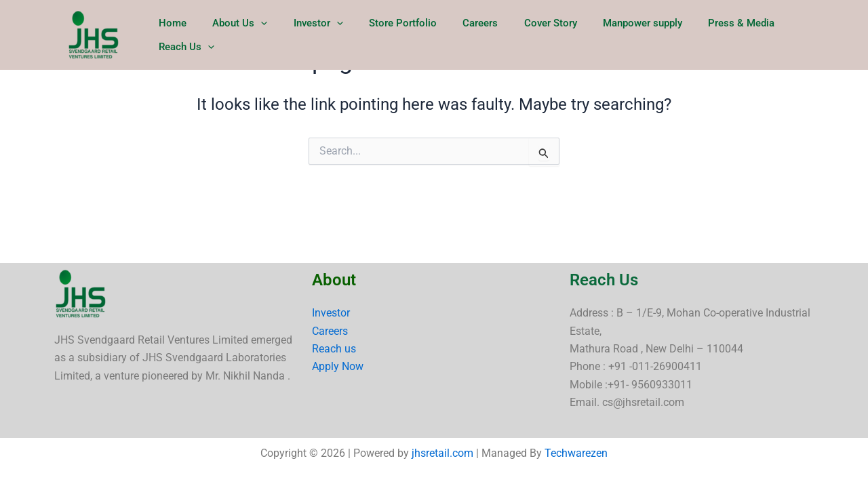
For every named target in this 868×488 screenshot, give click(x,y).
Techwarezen (576, 453)
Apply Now (338, 366)
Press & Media (725, 35)
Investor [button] (330, 35)
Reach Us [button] (806, 35)
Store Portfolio (409, 35)
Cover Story (545, 35)
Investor (331, 313)
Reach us (334, 349)
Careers (481, 35)
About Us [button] (257, 35)
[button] (278, 35)
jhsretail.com (442, 453)
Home (196, 35)
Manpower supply (632, 35)
